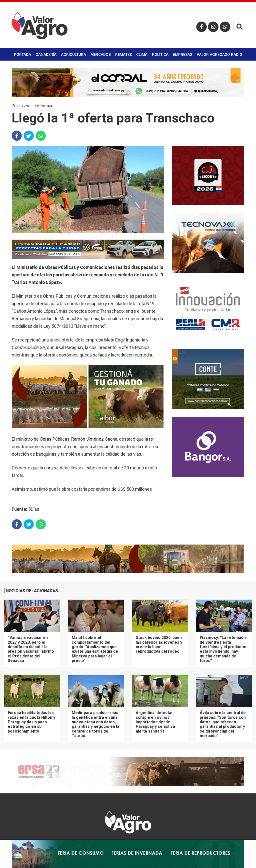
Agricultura (73, 55)
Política (160, 55)
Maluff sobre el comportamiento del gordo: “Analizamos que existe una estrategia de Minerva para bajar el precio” (95, 649)
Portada (22, 55)
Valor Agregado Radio (219, 55)
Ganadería (46, 55)
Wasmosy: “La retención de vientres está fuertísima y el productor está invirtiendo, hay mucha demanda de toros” (223, 649)
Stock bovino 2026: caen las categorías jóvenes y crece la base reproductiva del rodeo (159, 644)
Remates (123, 55)
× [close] (239, 843)
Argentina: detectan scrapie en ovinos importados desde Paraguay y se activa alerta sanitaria (155, 722)
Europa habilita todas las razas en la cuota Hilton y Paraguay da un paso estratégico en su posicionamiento (31, 722)
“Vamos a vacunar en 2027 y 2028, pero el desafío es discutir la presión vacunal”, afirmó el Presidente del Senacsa (31, 649)
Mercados (101, 55)
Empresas (183, 55)
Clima (142, 55)
